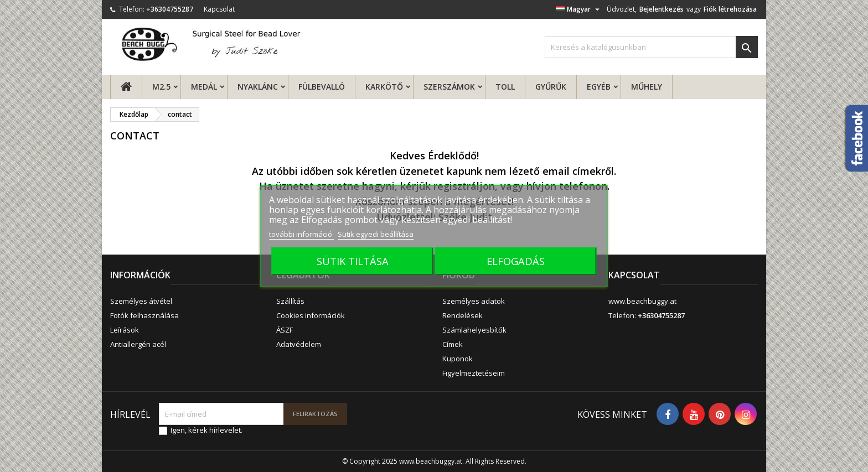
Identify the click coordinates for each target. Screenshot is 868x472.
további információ (301, 234)
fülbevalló (322, 87)
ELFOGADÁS (516, 261)
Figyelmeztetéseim (474, 373)
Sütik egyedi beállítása (376, 234)
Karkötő (384, 87)
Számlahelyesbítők (474, 330)
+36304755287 (170, 9)
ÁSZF (285, 330)
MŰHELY (647, 87)
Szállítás (290, 301)
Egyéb (599, 87)
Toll (505, 87)
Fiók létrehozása (730, 9)
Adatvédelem (299, 344)
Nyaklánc (258, 87)
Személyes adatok (474, 301)
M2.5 (161, 87)
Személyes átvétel (141, 301)
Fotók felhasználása (144, 315)
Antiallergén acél (138, 344)
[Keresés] (651, 47)
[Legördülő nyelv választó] (579, 9)
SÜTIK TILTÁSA (353, 261)
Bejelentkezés (662, 9)
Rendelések (463, 315)
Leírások (125, 330)
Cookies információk (311, 315)
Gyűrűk (551, 87)
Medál (204, 87)
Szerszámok (449, 87)
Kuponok (458, 359)
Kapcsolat (219, 9)
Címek (453, 344)
